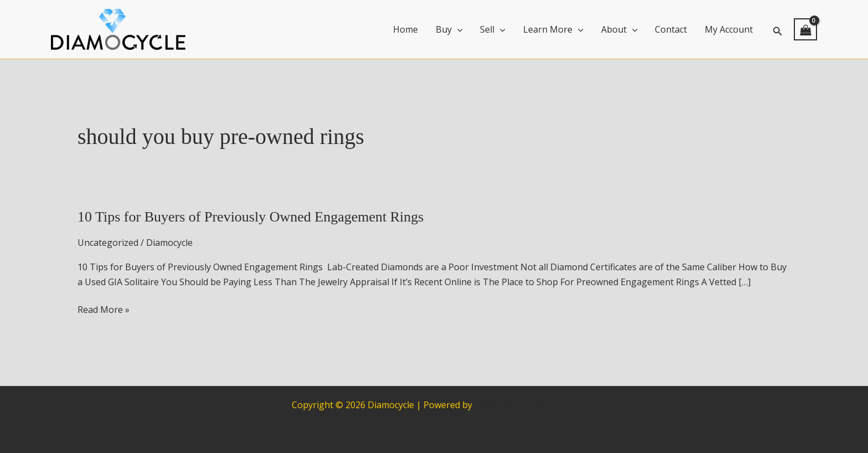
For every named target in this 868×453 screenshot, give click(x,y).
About (619, 29)
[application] (457, 29)
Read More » (104, 310)
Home (405, 29)
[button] (778, 30)
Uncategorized (108, 243)
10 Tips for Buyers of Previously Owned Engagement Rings (250, 217)
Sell (493, 29)
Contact (671, 29)
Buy (449, 29)
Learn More (553, 29)
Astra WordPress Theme (525, 405)
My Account (729, 29)
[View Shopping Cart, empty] (805, 29)
